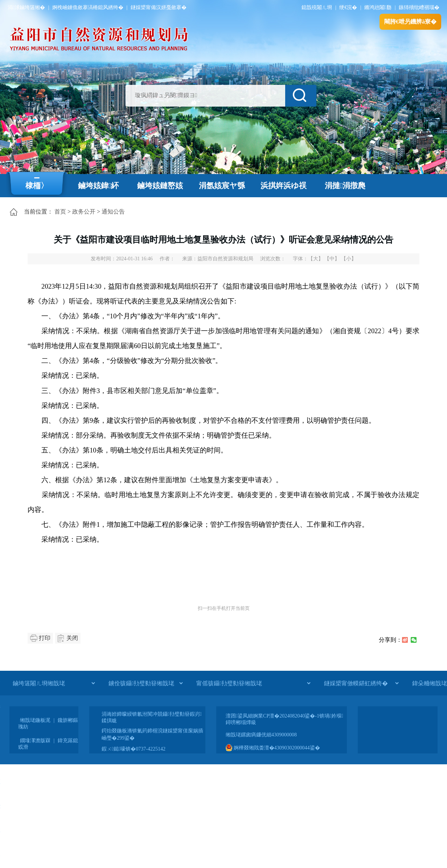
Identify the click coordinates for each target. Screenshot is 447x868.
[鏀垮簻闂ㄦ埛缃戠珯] (54, 683)
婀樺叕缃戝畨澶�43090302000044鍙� (273, 748)
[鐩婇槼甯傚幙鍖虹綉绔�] (361, 683)
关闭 (72, 638)
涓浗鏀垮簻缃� (26, 7)
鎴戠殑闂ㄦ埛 (317, 7)
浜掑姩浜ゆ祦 (284, 186)
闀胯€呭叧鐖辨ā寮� (410, 22)
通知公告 (113, 212)
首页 (60, 212)
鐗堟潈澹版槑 (35, 741)
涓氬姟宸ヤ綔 (222, 186)
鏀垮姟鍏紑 (99, 186)
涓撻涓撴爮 (345, 186)
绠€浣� (348, 7)
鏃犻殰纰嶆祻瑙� (419, 7)
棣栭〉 (37, 186)
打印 (45, 638)
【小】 (349, 259)
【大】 (316, 259)
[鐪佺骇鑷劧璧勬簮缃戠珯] (145, 683)
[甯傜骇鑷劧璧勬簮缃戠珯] (253, 683)
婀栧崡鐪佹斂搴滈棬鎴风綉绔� (88, 7)
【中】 (332, 259)
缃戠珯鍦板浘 (35, 720)
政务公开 (84, 212)
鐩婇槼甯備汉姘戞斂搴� (159, 7)
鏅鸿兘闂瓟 (378, 7)
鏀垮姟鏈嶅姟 (160, 186)
